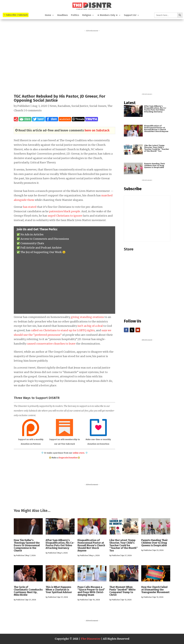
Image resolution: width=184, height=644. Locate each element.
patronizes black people (65, 211)
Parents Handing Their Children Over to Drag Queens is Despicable (155, 165)
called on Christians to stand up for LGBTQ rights (63, 330)
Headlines (63, 15)
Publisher (24, 106)
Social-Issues (98, 106)
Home (48, 15)
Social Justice (80, 106)
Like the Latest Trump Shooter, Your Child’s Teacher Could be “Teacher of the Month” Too (157, 148)
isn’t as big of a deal (90, 326)
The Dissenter (91, 639)
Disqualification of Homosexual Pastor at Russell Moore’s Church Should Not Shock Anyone (156, 129)
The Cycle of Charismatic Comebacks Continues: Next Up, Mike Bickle (28, 591)
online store (78, 453)
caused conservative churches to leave (51, 344)
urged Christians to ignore (65, 216)
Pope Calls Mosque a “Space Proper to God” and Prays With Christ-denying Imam (91, 591)
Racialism (64, 106)
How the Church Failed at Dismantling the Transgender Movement (155, 590)
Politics (75, 15)
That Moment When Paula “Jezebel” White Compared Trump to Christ (122, 591)
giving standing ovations (87, 317)
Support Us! (130, 15)
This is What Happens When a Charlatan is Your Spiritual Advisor (59, 590)
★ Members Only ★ (108, 15)
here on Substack (97, 130)
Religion (87, 15)
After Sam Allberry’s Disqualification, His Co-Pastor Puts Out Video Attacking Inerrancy (155, 109)
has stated (30, 207)
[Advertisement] (92, 60)
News (53, 106)
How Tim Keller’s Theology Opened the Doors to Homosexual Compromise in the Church (27, 545)
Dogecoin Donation (68, 458)
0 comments (33, 110)
